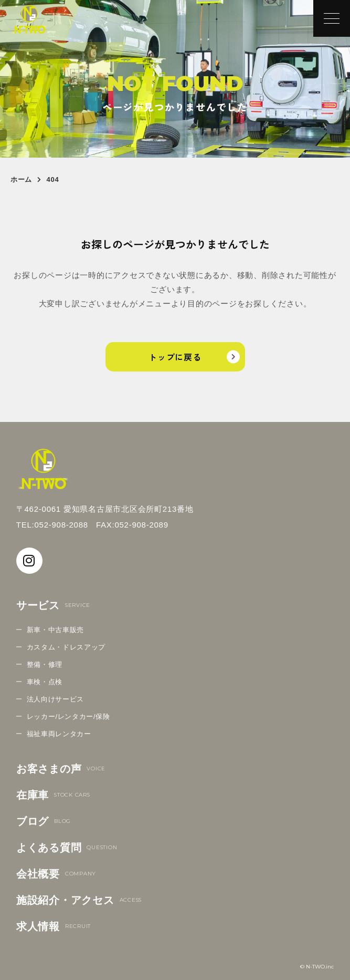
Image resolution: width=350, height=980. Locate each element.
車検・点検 (45, 682)
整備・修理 (45, 664)
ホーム (21, 179)
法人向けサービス (55, 699)
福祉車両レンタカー (59, 734)
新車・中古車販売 (55, 630)
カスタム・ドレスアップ (66, 647)
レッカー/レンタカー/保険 (68, 716)
